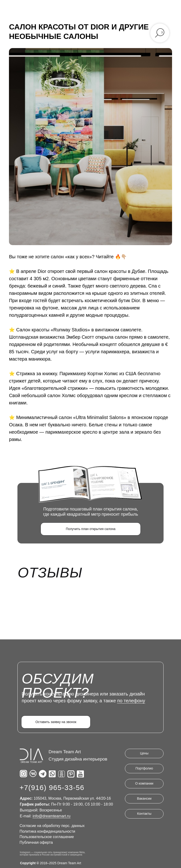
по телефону (131, 700)
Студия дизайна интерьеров (78, 759)
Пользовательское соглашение (47, 836)
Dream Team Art (65, 751)
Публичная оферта (36, 842)
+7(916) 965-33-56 (52, 787)
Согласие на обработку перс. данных (52, 825)
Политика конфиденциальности (47, 831)
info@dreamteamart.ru (51, 815)
